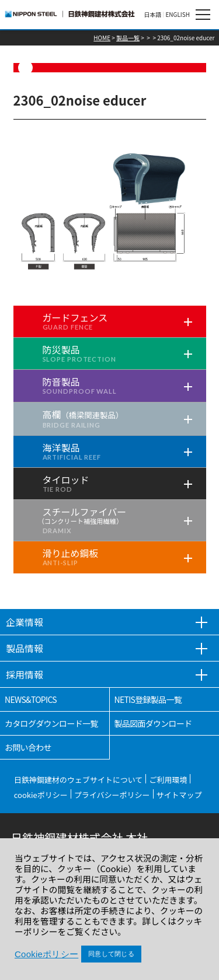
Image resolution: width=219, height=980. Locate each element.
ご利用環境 (168, 780)
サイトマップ (179, 795)
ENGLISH (178, 15)
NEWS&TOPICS (31, 699)
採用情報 (25, 674)
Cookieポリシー (46, 954)
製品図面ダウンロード (153, 723)
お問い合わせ (28, 747)
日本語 (152, 15)
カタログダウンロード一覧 (51, 723)
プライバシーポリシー (112, 795)
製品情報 (25, 648)
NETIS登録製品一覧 (148, 699)
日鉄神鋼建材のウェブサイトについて (79, 780)
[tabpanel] (110, 214)
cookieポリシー (41, 795)
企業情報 (25, 622)
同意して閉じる (111, 954)
